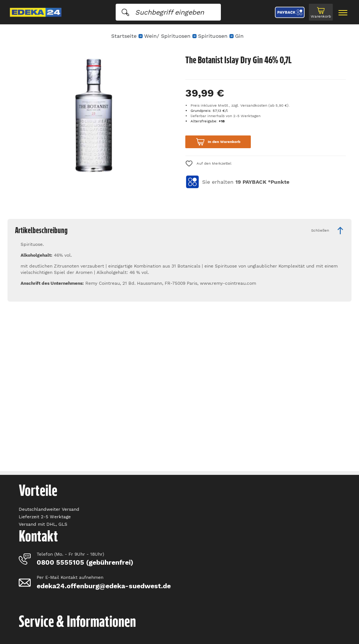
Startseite (124, 36)
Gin (239, 36)
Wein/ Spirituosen (167, 36)
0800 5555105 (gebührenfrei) (85, 562)
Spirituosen (213, 36)
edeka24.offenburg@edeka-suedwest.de (104, 586)
